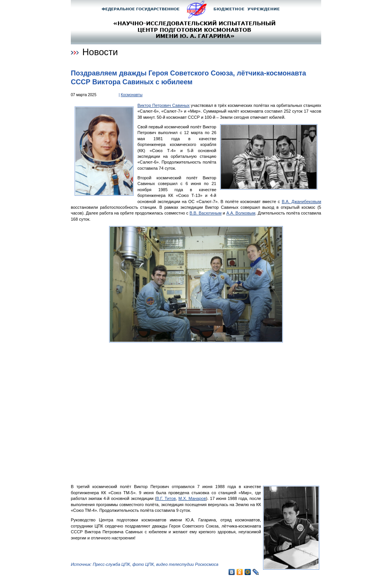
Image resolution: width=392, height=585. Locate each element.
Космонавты (131, 95)
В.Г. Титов (166, 498)
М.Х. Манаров (192, 498)
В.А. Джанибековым (301, 202)
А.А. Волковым (241, 213)
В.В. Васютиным (206, 213)
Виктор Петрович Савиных (163, 105)
